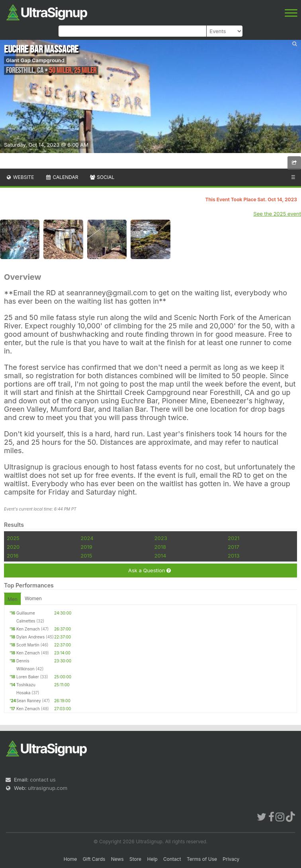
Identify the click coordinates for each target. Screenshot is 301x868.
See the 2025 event (277, 214)
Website (20, 177)
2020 (13, 547)
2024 (87, 538)
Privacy (231, 859)
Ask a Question (150, 570)
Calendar (62, 177)
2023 (161, 538)
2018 (160, 547)
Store (135, 859)
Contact (172, 859)
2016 (13, 556)
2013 (234, 556)
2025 (13, 538)
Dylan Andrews (30, 637)
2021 (234, 538)
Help (152, 859)
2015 (86, 556)
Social (102, 177)
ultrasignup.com (48, 788)
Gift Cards (94, 859)
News (117, 859)
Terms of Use (202, 859)
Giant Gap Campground (35, 60)
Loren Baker (28, 677)
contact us (43, 780)
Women (33, 598)
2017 (234, 547)
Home (70, 859)
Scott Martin (28, 645)
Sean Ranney (29, 701)
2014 (160, 556)
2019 (86, 547)
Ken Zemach (28, 629)
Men (13, 599)
